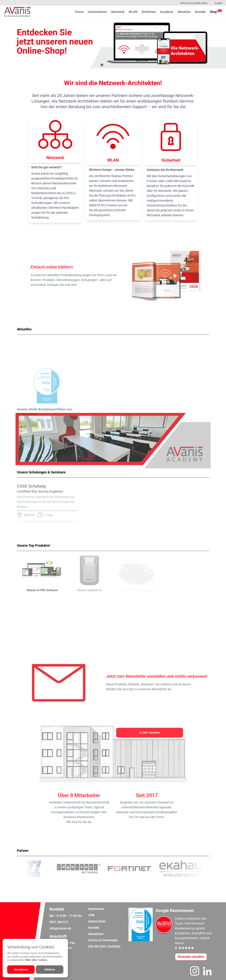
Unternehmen (97, 12)
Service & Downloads (194, 3)
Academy (167, 12)
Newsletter (96, 934)
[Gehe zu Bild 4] (119, 65)
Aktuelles (184, 12)
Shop (213, 12)
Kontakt (200, 12)
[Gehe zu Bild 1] (102, 65)
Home (79, 12)
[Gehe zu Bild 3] (113, 65)
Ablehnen (50, 970)
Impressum (96, 909)
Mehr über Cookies (36, 960)
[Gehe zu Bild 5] (124, 65)
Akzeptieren (21, 970)
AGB (91, 915)
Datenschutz (97, 921)
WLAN (133, 12)
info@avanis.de (60, 928)
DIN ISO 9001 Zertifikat (104, 946)
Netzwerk (118, 12)
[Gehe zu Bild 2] (107, 65)
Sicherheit (149, 12)
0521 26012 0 (59, 922)
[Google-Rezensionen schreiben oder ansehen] (191, 957)
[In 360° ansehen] (150, 733)
